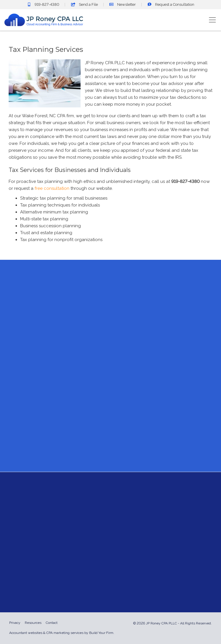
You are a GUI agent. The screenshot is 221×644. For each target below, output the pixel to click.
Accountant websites (26, 633)
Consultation (171, 4)
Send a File (84, 4)
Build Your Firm (101, 633)
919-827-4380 (43, 4)
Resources (33, 623)
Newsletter (123, 4)
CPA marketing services (65, 633)
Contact (52, 623)
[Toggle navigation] (212, 20)
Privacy (15, 623)
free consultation (52, 188)
